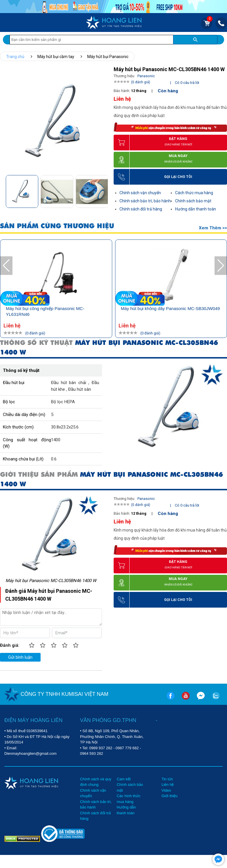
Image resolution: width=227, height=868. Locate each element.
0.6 (54, 459)
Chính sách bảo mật (193, 201)
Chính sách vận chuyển (140, 193)
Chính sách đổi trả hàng (141, 209)
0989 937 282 (101, 748)
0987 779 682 (127, 748)
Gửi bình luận (20, 657)
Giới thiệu (169, 796)
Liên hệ (168, 785)
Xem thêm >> (213, 228)
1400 (56, 440)
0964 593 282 (92, 753)
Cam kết (124, 779)
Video (166, 790)
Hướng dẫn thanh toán (196, 209)
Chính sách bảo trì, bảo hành (145, 201)
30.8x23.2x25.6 (65, 427)
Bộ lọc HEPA (63, 402)
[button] (103, 190)
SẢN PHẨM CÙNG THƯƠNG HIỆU (57, 226)
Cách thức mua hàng (194, 193)
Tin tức (167, 779)
